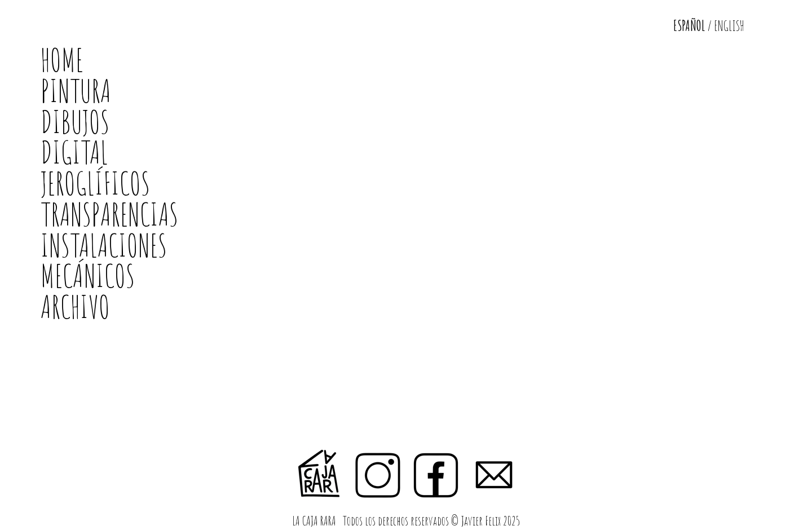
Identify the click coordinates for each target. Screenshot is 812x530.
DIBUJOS (75, 122)
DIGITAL (74, 152)
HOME (62, 59)
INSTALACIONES (104, 245)
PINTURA (76, 90)
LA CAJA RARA (315, 521)
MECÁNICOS (88, 275)
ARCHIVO (75, 306)
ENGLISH (729, 26)
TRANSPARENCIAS (109, 214)
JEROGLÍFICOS (95, 183)
